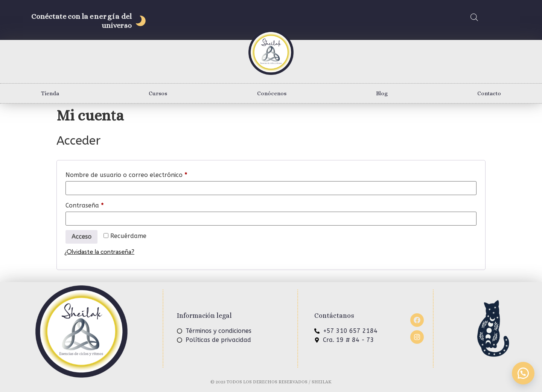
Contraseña (101, 204)
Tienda (50, 93)
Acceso (81, 237)
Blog (382, 93)
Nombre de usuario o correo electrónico (142, 174)
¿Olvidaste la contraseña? (99, 252)
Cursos (158, 93)
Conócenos (272, 93)
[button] (523, 373)
